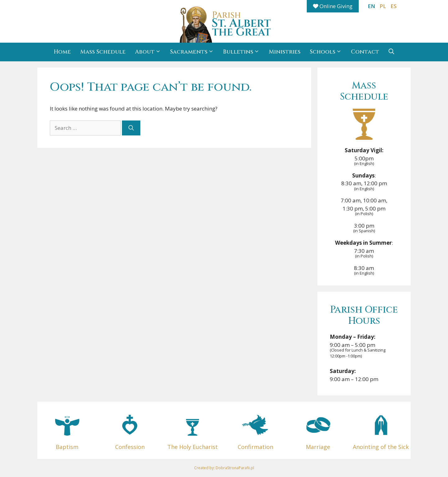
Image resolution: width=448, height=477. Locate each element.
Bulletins (244, 52)
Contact (365, 52)
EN (371, 6)
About (150, 52)
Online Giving (333, 6)
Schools (328, 52)
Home (62, 52)
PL (383, 6)
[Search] (131, 128)
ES (394, 6)
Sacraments (194, 52)
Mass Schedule (103, 52)
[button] (391, 52)
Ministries (285, 52)
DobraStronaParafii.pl (235, 468)
